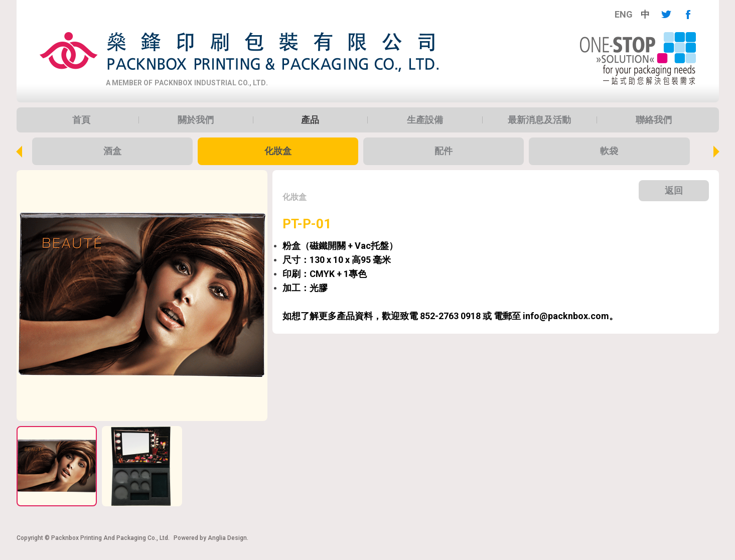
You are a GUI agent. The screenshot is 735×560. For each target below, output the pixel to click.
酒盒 (112, 151)
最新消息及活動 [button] (539, 120)
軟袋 (609, 151)
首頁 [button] (81, 120)
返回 (674, 190)
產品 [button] (310, 120)
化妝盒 (278, 151)
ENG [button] (624, 15)
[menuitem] (624, 15)
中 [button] (645, 15)
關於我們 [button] (196, 120)
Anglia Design (227, 538)
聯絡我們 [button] (654, 120)
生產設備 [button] (425, 120)
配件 (444, 151)
